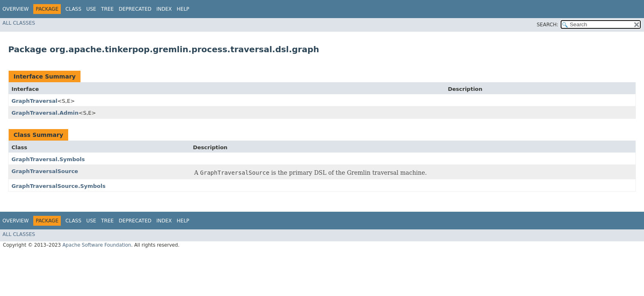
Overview (16, 9)
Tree (107, 9)
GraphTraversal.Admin (45, 113)
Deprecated (135, 9)
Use (91, 9)
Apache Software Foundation (97, 245)
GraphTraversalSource (45, 171)
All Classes (19, 23)
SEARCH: (548, 25)
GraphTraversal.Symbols (48, 159)
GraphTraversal (34, 101)
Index (164, 9)
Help (183, 9)
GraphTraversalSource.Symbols (59, 186)
